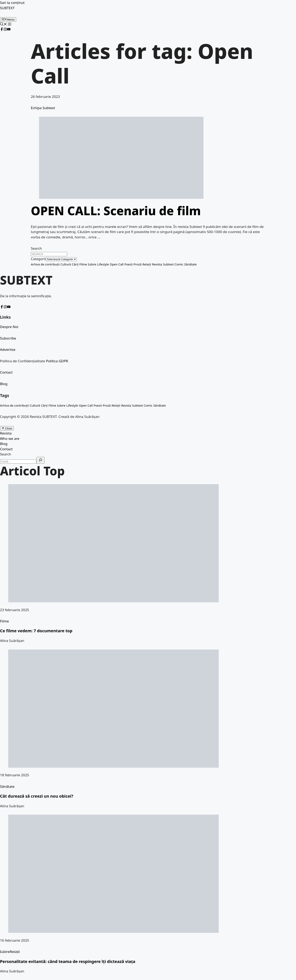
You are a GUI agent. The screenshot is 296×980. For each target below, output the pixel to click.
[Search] (40, 460)
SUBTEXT (7, 8)
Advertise (8, 349)
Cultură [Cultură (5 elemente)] (66, 264)
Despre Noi (9, 327)
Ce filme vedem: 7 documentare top (36, 631)
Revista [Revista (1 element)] (157, 264)
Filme (4, 621)
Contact (6, 372)
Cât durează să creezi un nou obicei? (37, 796)
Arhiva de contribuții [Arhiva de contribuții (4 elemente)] (45, 264)
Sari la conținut (12, 3)
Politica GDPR (57, 361)
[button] (3, 25)
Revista (6, 433)
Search (36, 248)
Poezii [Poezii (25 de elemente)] (128, 264)
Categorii (38, 259)
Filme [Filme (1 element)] (83, 264)
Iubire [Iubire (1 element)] (92, 264)
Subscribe (8, 338)
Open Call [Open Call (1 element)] (117, 264)
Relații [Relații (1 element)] (147, 264)
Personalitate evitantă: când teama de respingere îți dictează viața (68, 961)
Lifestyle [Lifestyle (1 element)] (103, 264)
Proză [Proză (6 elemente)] (138, 264)
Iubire (5, 952)
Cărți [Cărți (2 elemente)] (75, 264)
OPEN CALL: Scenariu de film (116, 211)
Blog (4, 384)
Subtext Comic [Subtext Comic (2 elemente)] (173, 264)
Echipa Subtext (43, 108)
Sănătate (7, 786)
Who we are (10, 439)
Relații (15, 952)
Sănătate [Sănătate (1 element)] (190, 264)
